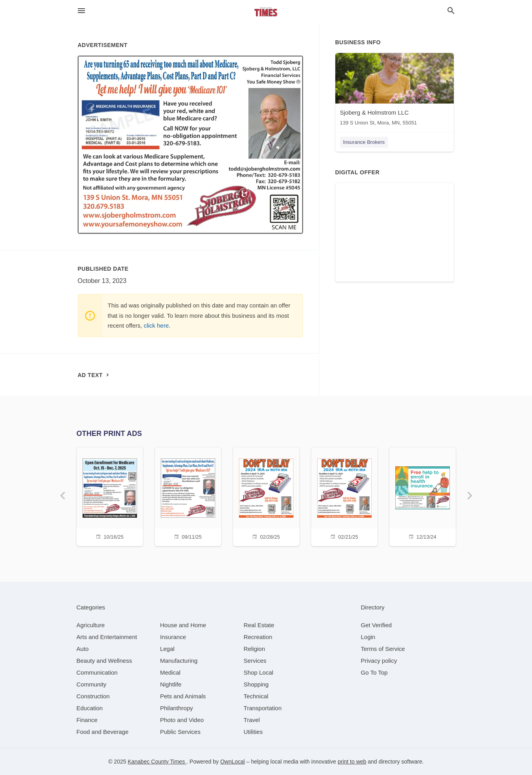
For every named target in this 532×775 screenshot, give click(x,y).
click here (156, 325)
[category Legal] (167, 649)
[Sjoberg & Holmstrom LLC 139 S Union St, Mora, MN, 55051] (395, 91)
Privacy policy (379, 661)
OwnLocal (233, 762)
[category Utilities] (253, 732)
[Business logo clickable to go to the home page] (266, 12)
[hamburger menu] (81, 11)
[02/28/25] (266, 496)
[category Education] (90, 708)
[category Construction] (93, 696)
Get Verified (376, 625)
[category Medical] (170, 672)
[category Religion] (254, 649)
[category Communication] (97, 672)
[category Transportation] (263, 708)
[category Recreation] (258, 637)
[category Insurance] (173, 637)
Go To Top (374, 672)
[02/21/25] (344, 496)
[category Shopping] (256, 684)
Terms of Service (383, 649)
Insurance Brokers (364, 142)
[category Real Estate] (259, 625)
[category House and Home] (183, 625)
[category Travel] (252, 720)
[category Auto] (83, 649)
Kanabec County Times (157, 762)
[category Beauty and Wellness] (104, 661)
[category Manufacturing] (179, 661)
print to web (352, 762)
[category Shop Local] (258, 672)
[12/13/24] (423, 496)
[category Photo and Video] (182, 720)
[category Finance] (87, 720)
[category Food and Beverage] (103, 732)
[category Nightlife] (171, 684)
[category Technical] (256, 696)
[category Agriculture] (91, 625)
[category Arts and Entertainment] (107, 637)
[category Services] (255, 661)
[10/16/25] (110, 496)
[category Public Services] (180, 732)
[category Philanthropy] (176, 708)
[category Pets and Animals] (183, 696)
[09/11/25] (188, 496)
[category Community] (92, 684)
